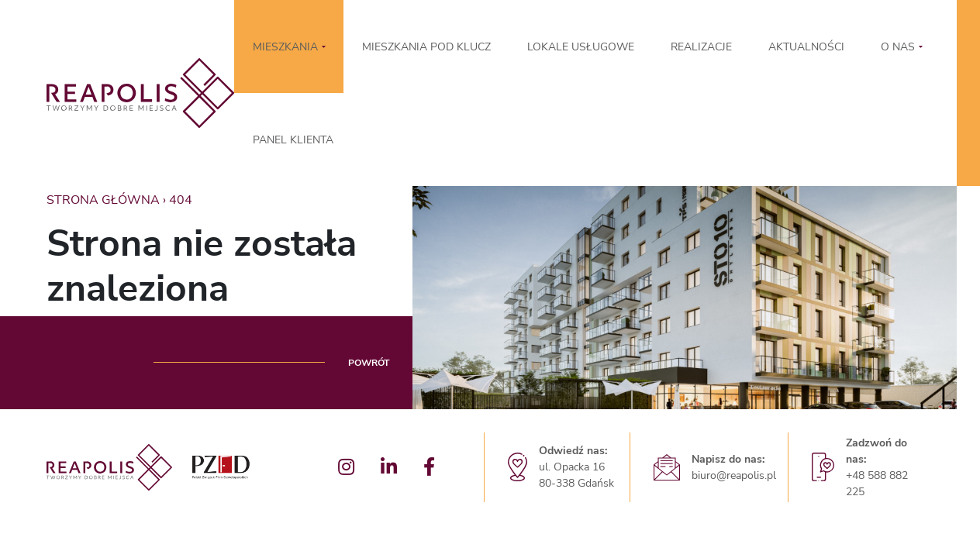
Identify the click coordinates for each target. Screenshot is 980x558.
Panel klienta (293, 140)
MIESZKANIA (285, 47)
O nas (898, 47)
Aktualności (806, 47)
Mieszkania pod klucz (426, 47)
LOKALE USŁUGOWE (581, 47)
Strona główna (103, 200)
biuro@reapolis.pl (734, 475)
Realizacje (701, 47)
